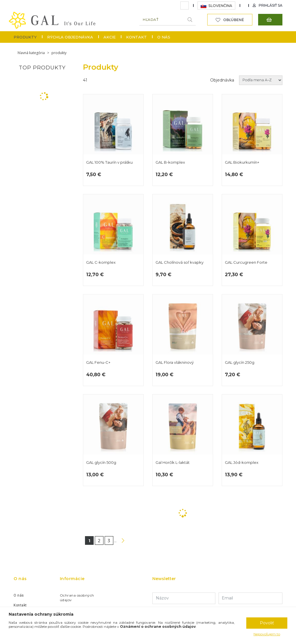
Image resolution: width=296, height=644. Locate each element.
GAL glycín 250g (252, 340)
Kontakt (136, 37)
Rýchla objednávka (70, 37)
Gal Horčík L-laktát (183, 440)
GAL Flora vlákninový (183, 340)
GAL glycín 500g (113, 440)
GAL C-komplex (113, 240)
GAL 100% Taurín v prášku (113, 140)
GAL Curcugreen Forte (252, 240)
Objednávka (222, 80)
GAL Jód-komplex (252, 440)
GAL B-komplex (183, 140)
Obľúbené (234, 20)
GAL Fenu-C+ (113, 340)
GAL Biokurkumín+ (252, 140)
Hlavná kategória (31, 53)
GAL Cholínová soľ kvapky (183, 240)
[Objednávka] (261, 80)
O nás (164, 37)
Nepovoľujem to (267, 634)
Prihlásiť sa (271, 5)
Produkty (25, 37)
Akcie (110, 37)
